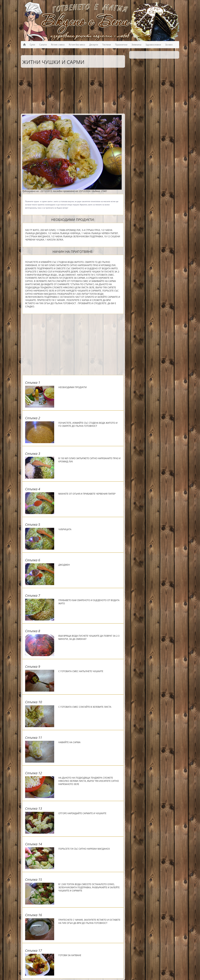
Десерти (94, 45)
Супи (32, 45)
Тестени (107, 45)
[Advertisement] (71, 90)
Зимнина (136, 45)
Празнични (121, 45)
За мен (169, 45)
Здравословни (153, 45)
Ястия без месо (77, 45)
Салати (43, 45)
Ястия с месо (58, 45)
